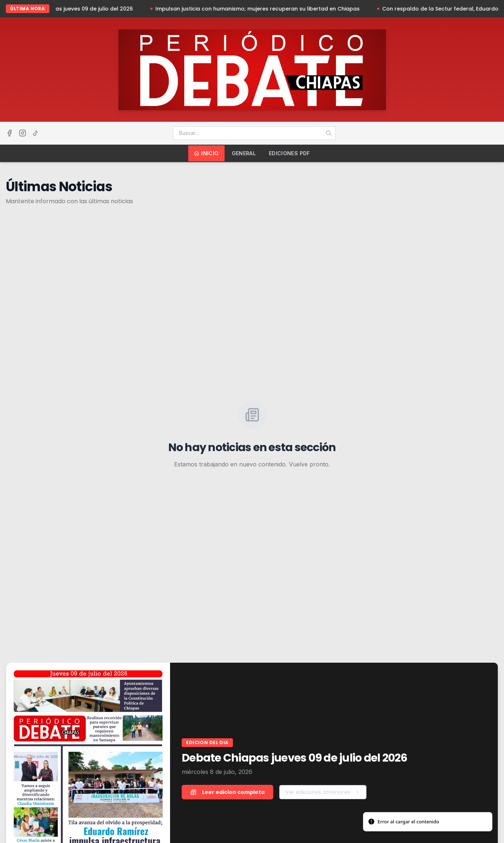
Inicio (206, 153)
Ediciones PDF (289, 153)
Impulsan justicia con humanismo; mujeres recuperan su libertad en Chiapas (270, 9)
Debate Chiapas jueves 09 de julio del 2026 (89, 9)
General (244, 153)
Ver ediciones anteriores (323, 792)
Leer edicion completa (227, 792)
